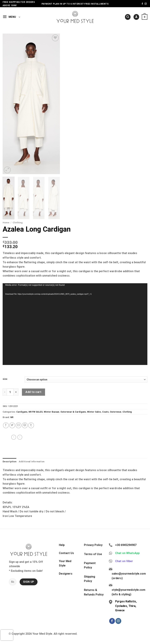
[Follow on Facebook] (142, 4)
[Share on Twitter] (12, 425)
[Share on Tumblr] (31, 425)
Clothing (18, 222)
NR (12, 417)
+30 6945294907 (126, 545)
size (5, 379)
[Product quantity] (10, 392)
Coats (105, 412)
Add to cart (33, 392)
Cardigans (22, 412)
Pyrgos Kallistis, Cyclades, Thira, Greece (126, 606)
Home (6, 222)
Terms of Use (93, 554)
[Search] (128, 17)
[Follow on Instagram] (146, 4)
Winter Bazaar (52, 412)
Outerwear (116, 412)
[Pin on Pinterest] (25, 425)
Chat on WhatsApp (127, 553)
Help (62, 545)
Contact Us (66, 553)
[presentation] (7, 635)
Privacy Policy (93, 545)
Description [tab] (9, 462)
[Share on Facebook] (6, 425)
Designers (66, 574)
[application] (75, 324)
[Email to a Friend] (18, 425)
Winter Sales (94, 412)
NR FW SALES (36, 412)
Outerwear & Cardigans (73, 412)
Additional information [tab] (32, 462)
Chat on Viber (124, 561)
